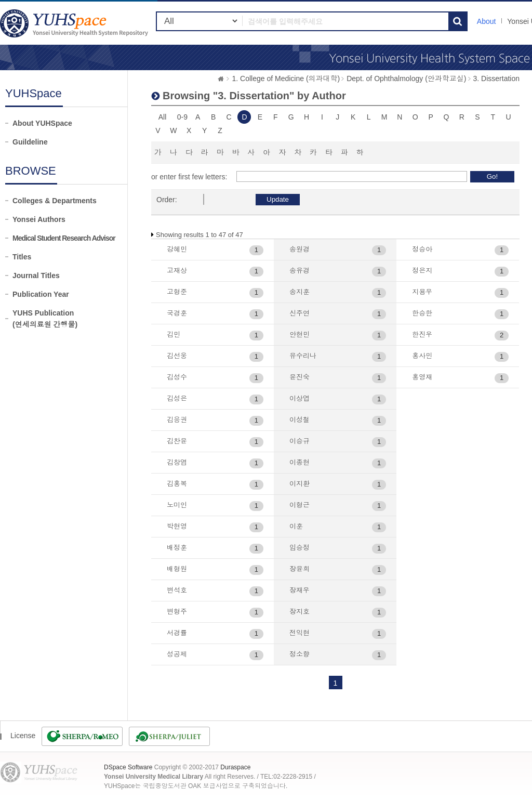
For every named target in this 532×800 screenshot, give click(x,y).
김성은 (177, 398)
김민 (174, 335)
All (163, 117)
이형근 (300, 505)
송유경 (300, 271)
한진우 (422, 335)
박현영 (177, 526)
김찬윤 (177, 441)
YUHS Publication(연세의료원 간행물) (45, 319)
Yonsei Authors (39, 219)
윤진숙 (300, 377)
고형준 (177, 292)
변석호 (177, 590)
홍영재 (422, 377)
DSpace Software (128, 767)
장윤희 (300, 569)
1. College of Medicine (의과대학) (286, 78)
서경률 (177, 633)
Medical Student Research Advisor (64, 238)
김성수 (177, 377)
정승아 (422, 249)
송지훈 (300, 292)
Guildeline (30, 142)
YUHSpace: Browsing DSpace (75, 23)
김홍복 (177, 484)
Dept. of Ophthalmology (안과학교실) (406, 78)
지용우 (422, 292)
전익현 (300, 633)
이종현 (300, 462)
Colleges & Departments (55, 201)
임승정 (300, 548)
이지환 (300, 484)
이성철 (300, 420)
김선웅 (177, 356)
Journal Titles (36, 276)
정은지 (422, 271)
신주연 (300, 313)
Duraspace (235, 767)
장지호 (300, 612)
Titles (22, 257)
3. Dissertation (496, 78)
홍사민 (422, 356)
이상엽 (300, 398)
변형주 (177, 612)
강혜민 (177, 249)
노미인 (177, 505)
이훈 (296, 526)
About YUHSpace (42, 123)
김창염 (177, 462)
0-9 (182, 117)
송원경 (300, 249)
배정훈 (177, 548)
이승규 (300, 441)
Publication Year (41, 294)
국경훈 (177, 313)
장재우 (300, 590)
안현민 (300, 335)
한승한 (422, 313)
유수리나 (303, 356)
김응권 (177, 420)
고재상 (177, 271)
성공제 (177, 654)
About (487, 21)
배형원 (177, 569)
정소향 (300, 654)
